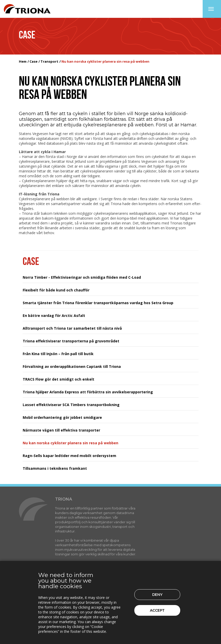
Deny (157, 595)
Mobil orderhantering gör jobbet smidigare (62, 417)
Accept (157, 610)
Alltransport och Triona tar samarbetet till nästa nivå (72, 328)
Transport (49, 61)
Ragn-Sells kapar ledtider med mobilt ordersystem (69, 456)
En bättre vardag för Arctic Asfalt (54, 316)
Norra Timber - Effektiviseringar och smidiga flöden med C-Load (82, 277)
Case (34, 61)
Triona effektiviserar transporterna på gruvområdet (71, 341)
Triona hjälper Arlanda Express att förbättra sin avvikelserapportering (88, 392)
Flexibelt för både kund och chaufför (56, 290)
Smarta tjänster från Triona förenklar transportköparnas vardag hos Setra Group (98, 303)
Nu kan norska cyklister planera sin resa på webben (70, 443)
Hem (23, 61)
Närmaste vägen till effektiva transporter (61, 430)
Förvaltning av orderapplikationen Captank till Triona (72, 366)
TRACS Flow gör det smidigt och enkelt (58, 379)
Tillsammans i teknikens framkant (55, 468)
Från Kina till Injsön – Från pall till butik (58, 354)
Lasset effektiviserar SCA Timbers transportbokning (71, 405)
